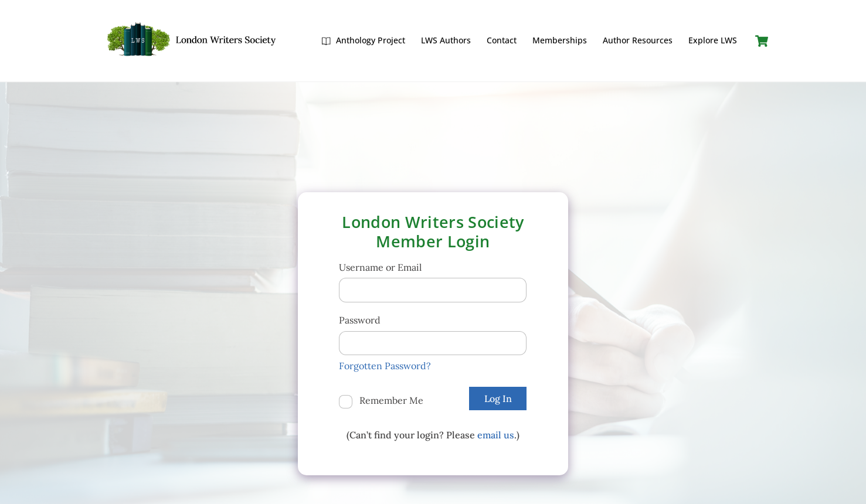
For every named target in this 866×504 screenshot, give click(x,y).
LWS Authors (446, 40)
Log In (498, 399)
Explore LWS (713, 40)
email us (496, 435)
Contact (502, 40)
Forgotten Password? (385, 366)
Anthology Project (363, 40)
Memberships (560, 40)
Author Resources (638, 40)
